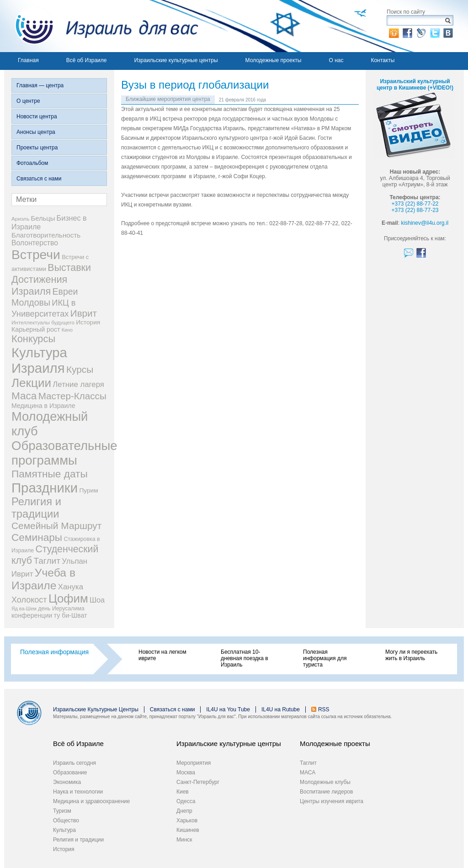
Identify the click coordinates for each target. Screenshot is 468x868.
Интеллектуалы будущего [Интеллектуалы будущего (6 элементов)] (43, 322)
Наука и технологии (78, 792)
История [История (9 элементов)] (88, 322)
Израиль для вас (101, 26)
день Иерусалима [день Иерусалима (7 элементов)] (61, 609)
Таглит (308, 763)
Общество (66, 820)
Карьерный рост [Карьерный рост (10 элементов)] (36, 329)
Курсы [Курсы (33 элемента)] (80, 369)
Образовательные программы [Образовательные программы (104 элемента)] (64, 453)
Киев (183, 792)
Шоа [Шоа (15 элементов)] (97, 600)
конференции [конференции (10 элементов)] (32, 615)
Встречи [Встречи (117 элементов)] (36, 254)
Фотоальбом (32, 163)
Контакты (383, 60)
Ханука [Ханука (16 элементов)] (71, 587)
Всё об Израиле (87, 60)
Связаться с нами (39, 179)
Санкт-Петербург (198, 782)
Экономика (67, 782)
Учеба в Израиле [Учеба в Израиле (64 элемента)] (43, 579)
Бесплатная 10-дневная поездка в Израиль (245, 658)
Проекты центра (37, 148)
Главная (28, 60)
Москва (186, 773)
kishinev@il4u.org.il (425, 223)
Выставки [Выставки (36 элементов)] (69, 268)
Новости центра (37, 116)
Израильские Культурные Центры (96, 709)
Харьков (187, 820)
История (64, 849)
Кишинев (188, 830)
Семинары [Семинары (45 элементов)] (37, 537)
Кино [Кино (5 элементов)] (67, 330)
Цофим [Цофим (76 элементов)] (68, 598)
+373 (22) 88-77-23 (415, 210)
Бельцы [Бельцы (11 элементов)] (43, 218)
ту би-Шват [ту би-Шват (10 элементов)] (71, 615)
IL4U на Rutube (281, 709)
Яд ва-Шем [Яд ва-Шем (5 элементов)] (24, 609)
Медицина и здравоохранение (91, 801)
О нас (336, 60)
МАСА (308, 773)
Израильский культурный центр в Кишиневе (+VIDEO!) (415, 85)
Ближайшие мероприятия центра (168, 99)
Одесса (186, 801)
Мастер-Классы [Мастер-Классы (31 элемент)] (72, 396)
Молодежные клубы (325, 782)
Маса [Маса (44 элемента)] (24, 396)
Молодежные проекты (274, 60)
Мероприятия (194, 763)
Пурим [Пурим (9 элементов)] (88, 490)
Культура (64, 830)
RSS (324, 709)
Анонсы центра (36, 132)
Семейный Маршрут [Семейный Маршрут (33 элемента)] (56, 526)
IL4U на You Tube (228, 709)
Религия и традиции (78, 840)
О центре (28, 101)
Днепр (184, 811)
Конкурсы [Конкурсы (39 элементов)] (33, 339)
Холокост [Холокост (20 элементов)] (29, 600)
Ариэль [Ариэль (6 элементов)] (20, 219)
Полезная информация (54, 652)
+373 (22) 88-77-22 (415, 204)
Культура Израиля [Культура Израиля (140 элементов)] (39, 360)
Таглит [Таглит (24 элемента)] (47, 561)
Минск (184, 840)
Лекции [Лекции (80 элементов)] (31, 383)
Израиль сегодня (74, 763)
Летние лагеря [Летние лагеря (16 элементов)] (78, 384)
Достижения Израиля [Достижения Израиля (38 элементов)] (39, 285)
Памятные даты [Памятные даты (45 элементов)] (50, 474)
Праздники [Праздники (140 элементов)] (45, 488)
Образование (70, 773)
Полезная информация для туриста (325, 658)
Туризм (62, 811)
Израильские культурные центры (176, 60)
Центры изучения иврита (332, 801)
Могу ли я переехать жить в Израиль (411, 655)
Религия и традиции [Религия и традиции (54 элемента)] (36, 508)
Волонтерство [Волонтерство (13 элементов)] (35, 243)
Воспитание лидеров (326, 792)
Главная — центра (40, 85)
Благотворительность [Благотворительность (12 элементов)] (46, 235)
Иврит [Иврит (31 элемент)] (84, 313)
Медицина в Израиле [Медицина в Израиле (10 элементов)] (43, 406)
